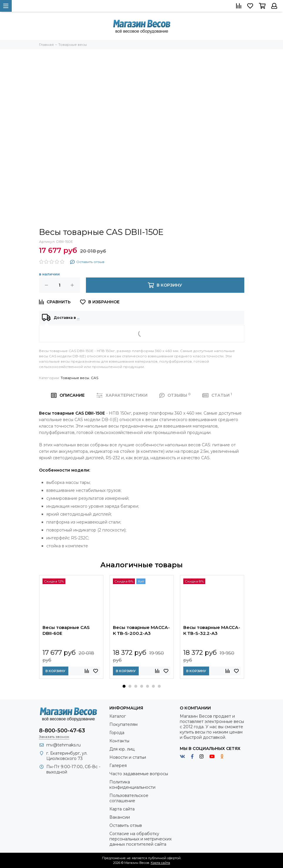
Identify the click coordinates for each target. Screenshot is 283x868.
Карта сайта (122, 809)
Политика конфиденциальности (132, 785)
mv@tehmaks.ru (63, 745)
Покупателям (123, 724)
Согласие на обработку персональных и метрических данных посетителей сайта (140, 839)
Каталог (118, 716)
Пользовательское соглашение (129, 798)
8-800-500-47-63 (62, 731)
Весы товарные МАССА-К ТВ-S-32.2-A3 (212, 630)
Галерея (118, 766)
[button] (124, 686)
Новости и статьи (128, 757)
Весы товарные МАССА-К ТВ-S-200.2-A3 (141, 630)
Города (117, 733)
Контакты (119, 741)
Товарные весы (75, 378)
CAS (95, 378)
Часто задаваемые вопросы (139, 774)
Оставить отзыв (126, 825)
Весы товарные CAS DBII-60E (66, 630)
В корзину (55, 671)
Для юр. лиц (122, 749)
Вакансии (120, 817)
